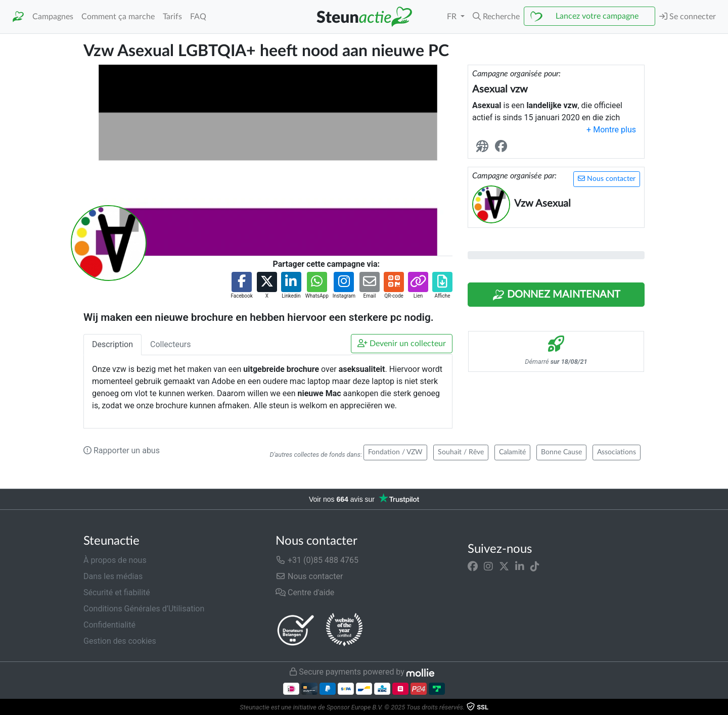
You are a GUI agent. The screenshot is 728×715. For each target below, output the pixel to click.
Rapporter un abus (122, 450)
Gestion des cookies (120, 641)
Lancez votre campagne (597, 16)
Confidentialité (109, 625)
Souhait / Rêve (461, 452)
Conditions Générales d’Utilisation (144, 609)
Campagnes (53, 17)
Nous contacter (607, 179)
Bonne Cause (561, 452)
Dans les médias (113, 576)
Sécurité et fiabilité (117, 592)
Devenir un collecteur (402, 343)
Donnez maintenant (556, 295)
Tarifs (172, 17)
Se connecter (688, 16)
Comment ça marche (118, 17)
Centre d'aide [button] (305, 592)
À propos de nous (115, 560)
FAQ (198, 17)
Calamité (512, 452)
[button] (496, 17)
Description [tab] (112, 344)
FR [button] (453, 17)
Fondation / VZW (395, 452)
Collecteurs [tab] (170, 344)
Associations (617, 452)
